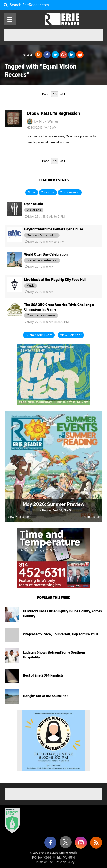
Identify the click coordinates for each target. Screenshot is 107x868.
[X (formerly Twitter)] (66, 844)
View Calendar (71, 335)
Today (32, 193)
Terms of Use (44, 862)
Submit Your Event (39, 335)
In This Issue (92, 517)
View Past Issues (19, 517)
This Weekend (70, 193)
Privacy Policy (65, 862)
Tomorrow (48, 193)
